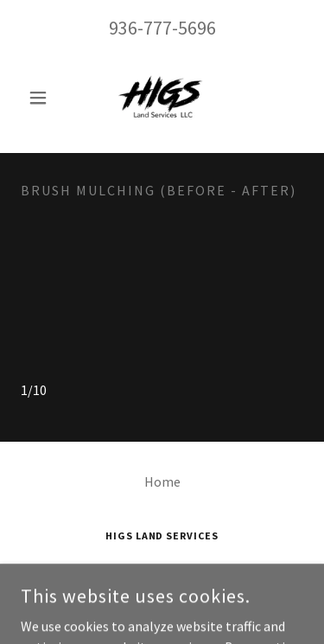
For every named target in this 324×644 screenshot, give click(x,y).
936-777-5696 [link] (162, 28)
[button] (42, 98)
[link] (162, 98)
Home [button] (162, 481)
